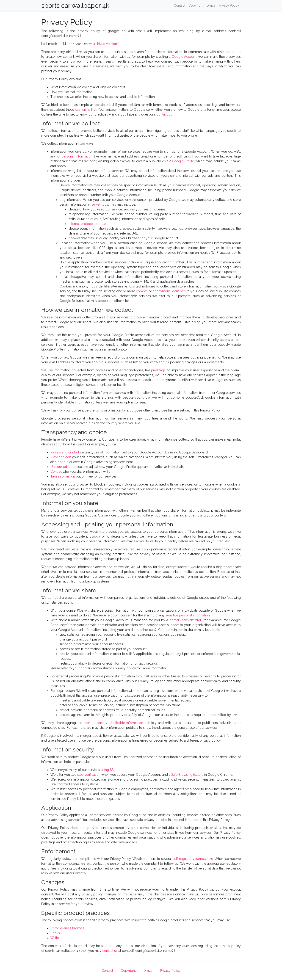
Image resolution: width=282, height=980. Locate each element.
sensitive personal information (188, 615)
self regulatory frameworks (193, 859)
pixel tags (158, 370)
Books (55, 933)
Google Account (184, 57)
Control (56, 472)
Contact (180, 6)
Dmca (211, 6)
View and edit (61, 457)
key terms (82, 110)
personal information (77, 156)
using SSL (108, 770)
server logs (100, 204)
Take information (63, 476)
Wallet (55, 938)
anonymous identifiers (169, 291)
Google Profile (183, 161)
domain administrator (185, 620)
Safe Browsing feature (187, 775)
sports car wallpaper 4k (75, 6)
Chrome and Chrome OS (69, 928)
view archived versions (102, 44)
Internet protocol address (88, 224)
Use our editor (61, 467)
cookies (142, 291)
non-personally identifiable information (114, 723)
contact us (164, 114)
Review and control (65, 452)
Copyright (196, 6)
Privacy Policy (229, 6)
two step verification (86, 775)
